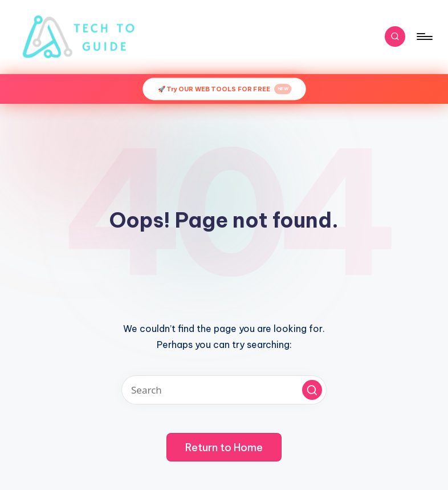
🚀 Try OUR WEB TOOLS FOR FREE (224, 89)
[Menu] (424, 37)
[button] (312, 390)
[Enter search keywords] (224, 390)
